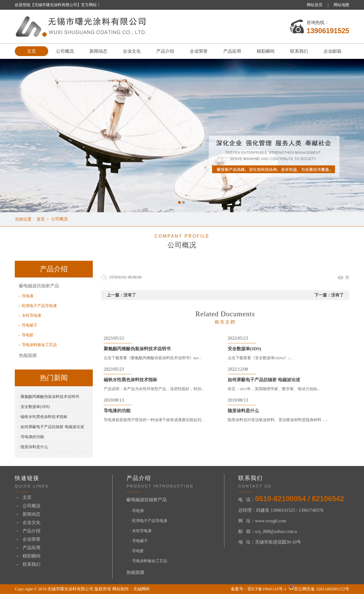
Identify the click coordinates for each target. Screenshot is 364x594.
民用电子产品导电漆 (39, 306)
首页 (41, 219)
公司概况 (65, 51)
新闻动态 (98, 51)
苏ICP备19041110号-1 (267, 589)
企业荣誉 (199, 51)
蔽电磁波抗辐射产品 (39, 286)
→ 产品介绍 (28, 531)
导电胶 (28, 335)
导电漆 (28, 296)
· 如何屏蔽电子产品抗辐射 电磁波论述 (51, 427)
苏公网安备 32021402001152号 (319, 589)
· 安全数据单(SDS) (34, 407)
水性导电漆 (31, 316)
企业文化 (132, 51)
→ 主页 (23, 497)
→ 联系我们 (28, 564)
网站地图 (341, 5)
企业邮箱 (333, 51)
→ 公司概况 (28, 506)
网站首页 (315, 5)
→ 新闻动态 (28, 514)
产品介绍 (165, 51)
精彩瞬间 (266, 51)
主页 (31, 51)
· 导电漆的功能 (31, 437)
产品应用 (232, 51)
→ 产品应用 (28, 548)
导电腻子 (30, 326)
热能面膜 (28, 355)
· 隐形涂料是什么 (33, 447)
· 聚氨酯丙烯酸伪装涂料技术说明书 (49, 397)
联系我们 (299, 51)
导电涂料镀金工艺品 (39, 345)
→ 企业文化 (28, 522)
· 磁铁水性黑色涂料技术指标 (43, 417)
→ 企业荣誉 (28, 539)
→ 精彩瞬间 (28, 556)
